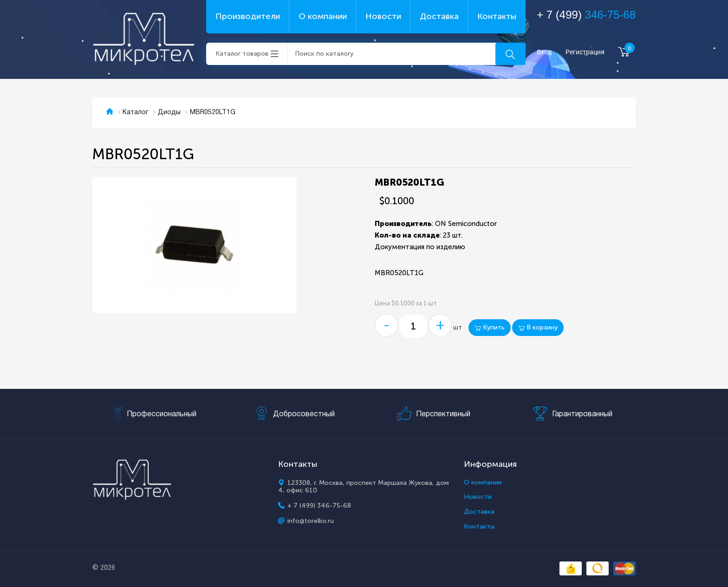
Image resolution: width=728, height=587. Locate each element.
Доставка (439, 16)
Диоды (169, 113)
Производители (248, 16)
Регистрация (585, 52)
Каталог (136, 113)
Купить (490, 327)
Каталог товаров (242, 54)
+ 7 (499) (586, 15)
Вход (544, 52)
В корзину (538, 327)
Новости (383, 16)
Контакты (497, 16)
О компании (323, 16)
